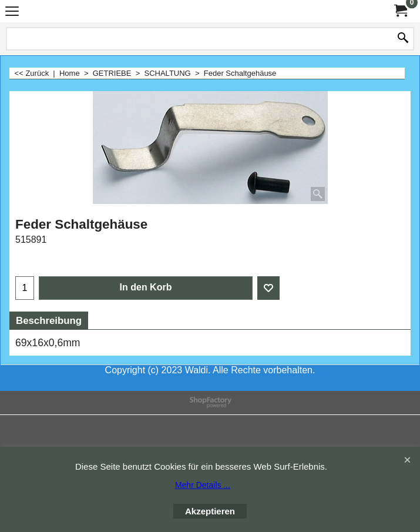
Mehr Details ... (203, 485)
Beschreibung (49, 321)
